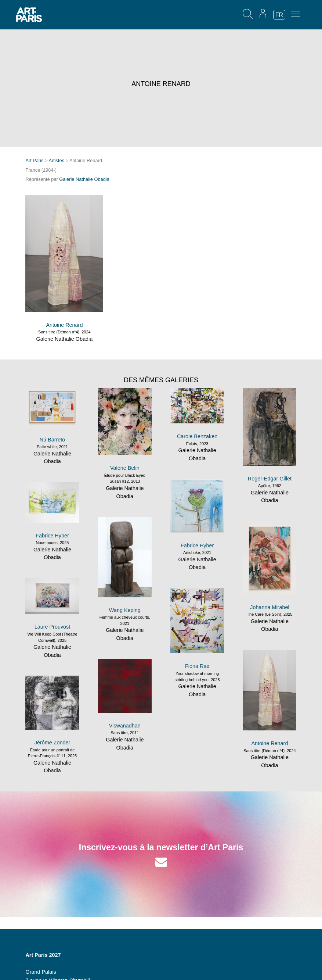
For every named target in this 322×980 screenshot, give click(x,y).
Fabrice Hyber (197, 546)
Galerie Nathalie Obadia (84, 179)
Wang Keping (125, 610)
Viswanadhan (125, 726)
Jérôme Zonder (53, 743)
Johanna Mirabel (269, 607)
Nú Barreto (53, 440)
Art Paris (34, 160)
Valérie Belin (125, 468)
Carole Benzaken (197, 436)
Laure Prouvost (53, 627)
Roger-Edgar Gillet (270, 479)
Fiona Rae (197, 666)
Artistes (56, 160)
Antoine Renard (64, 325)
